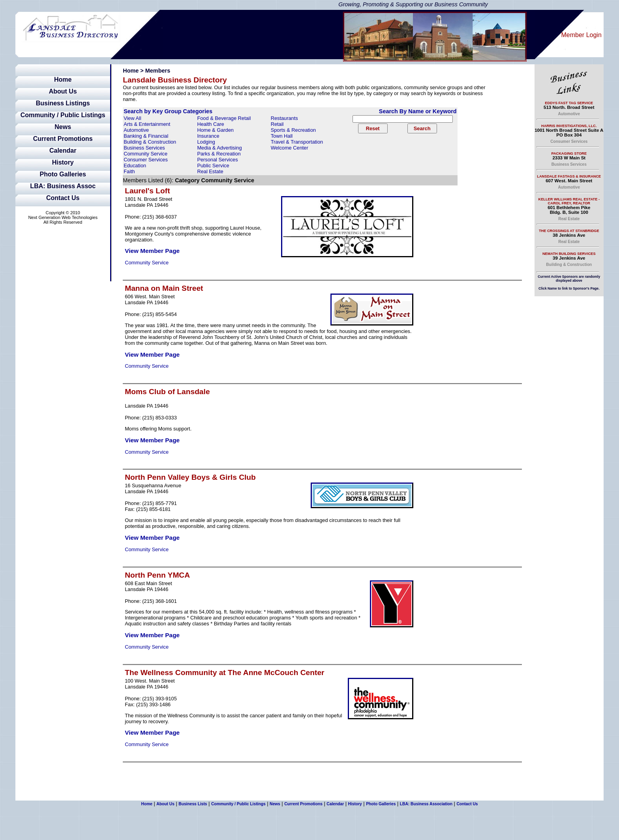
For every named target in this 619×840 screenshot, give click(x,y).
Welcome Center (290, 148)
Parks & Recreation (219, 154)
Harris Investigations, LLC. (569, 126)
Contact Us (63, 198)
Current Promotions (63, 139)
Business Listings (63, 103)
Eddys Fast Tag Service (569, 103)
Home (63, 80)
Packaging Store (569, 153)
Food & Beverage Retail (224, 118)
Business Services (144, 148)
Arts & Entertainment (147, 124)
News (63, 127)
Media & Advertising (219, 148)
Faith (129, 171)
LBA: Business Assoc (63, 186)
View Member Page (152, 251)
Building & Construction (150, 142)
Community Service (145, 154)
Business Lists (193, 804)
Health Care (210, 124)
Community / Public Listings (63, 115)
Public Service (213, 166)
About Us (63, 91)
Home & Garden (215, 130)
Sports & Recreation (294, 130)
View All (132, 118)
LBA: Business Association (426, 804)
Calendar (63, 151)
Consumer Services (146, 160)
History (63, 162)
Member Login (581, 35)
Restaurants (284, 118)
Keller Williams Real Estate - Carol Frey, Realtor (569, 201)
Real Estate (210, 171)
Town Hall (282, 136)
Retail (277, 124)
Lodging (206, 142)
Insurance (208, 136)
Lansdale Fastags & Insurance (569, 176)
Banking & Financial (146, 136)
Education (135, 166)
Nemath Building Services (569, 254)
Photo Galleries (63, 174)
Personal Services (217, 160)
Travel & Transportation (297, 142)
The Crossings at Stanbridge (569, 231)
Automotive (136, 130)
